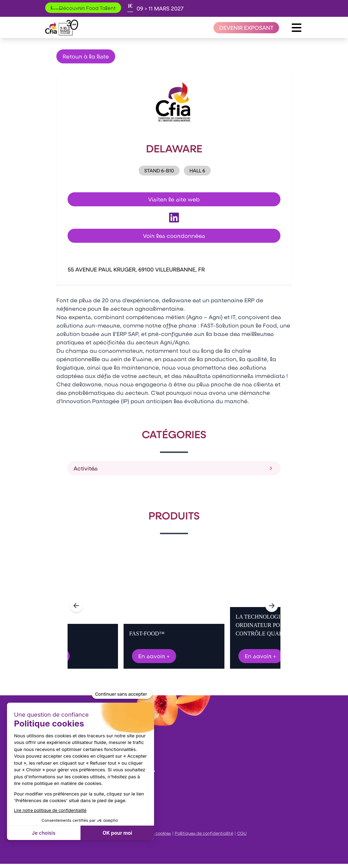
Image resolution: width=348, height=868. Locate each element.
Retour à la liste (86, 56)
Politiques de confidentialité (204, 833)
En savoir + (154, 656)
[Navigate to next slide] (272, 606)
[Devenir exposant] (246, 28)
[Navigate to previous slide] (76, 606)
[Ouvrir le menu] (297, 28)
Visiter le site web (174, 199)
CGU (242, 833)
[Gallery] (174, 606)
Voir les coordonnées (174, 236)
